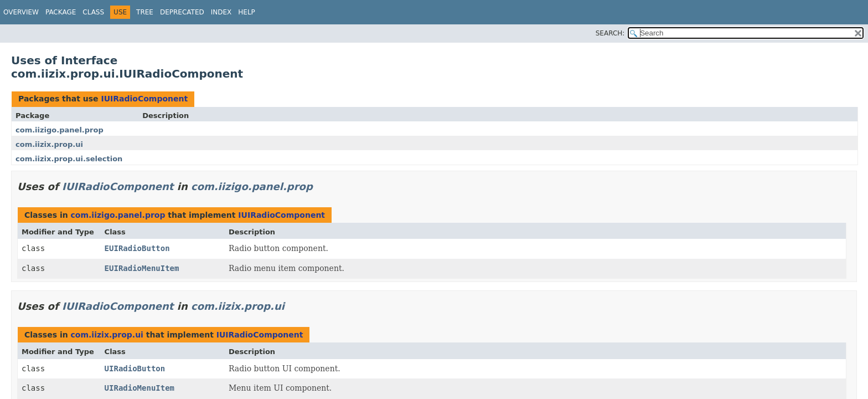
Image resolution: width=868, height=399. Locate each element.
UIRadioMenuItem (139, 388)
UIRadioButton (135, 369)
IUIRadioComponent (144, 99)
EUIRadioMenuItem (142, 268)
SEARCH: (610, 33)
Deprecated (182, 12)
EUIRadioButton (137, 248)
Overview (21, 12)
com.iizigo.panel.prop (60, 130)
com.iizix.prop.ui (49, 144)
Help (247, 12)
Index (221, 12)
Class (93, 12)
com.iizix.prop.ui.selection (69, 159)
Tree (145, 12)
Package (61, 12)
